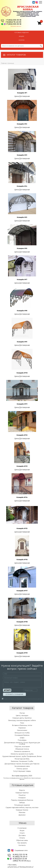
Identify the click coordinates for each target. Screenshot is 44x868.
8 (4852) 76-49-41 (20, 857)
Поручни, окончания (22, 747)
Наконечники (22, 730)
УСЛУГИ (22, 40)
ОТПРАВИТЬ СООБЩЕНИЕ (14, 694)
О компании (22, 828)
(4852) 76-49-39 (22, 861)
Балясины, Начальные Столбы (22, 761)
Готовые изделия (22, 32)
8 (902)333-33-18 (20, 859)
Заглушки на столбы (22, 733)
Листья (22, 713)
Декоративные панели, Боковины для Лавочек (22, 764)
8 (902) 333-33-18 (20, 855)
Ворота (22, 790)
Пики (22, 723)
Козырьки (22, 798)
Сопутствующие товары (22, 771)
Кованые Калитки (22, 793)
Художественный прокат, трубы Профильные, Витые (22, 756)
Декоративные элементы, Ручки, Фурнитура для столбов (22, 743)
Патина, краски (22, 769)
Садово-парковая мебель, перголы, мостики (22, 808)
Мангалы (22, 812)
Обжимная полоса (22, 749)
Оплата (22, 838)
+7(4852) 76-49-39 (13, 22)
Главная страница (7, 63)
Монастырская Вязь (22, 759)
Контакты (22, 845)
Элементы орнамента (22, 751)
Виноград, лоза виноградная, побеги (22, 720)
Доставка (22, 835)
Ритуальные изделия (22, 805)
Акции (22, 831)
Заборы (22, 803)
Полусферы (22, 740)
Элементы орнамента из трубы (22, 754)
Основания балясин (22, 735)
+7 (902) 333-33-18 (13, 20)
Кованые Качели (22, 810)
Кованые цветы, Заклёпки (22, 718)
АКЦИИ (21, 36)
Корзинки (22, 728)
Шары (22, 738)
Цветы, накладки (22, 716)
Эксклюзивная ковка (22, 766)
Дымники (22, 815)
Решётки (22, 795)
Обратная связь (22, 840)
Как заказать (22, 843)
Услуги (22, 833)
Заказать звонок (16, 26)
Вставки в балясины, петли (22, 725)
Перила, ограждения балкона (22, 800)
